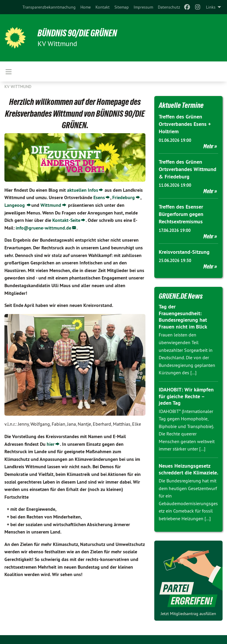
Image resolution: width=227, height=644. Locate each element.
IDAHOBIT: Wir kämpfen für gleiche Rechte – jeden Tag (186, 396)
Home (86, 7)
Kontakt (103, 7)
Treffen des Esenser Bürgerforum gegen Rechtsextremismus (181, 214)
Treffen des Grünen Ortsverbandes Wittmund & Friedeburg (188, 169)
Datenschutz (169, 7)
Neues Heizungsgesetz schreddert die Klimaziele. (188, 469)
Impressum (143, 7)
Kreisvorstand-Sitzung (184, 252)
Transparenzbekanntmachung (49, 7)
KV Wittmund (18, 87)
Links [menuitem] (211, 7)
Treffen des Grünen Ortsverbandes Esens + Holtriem (185, 124)
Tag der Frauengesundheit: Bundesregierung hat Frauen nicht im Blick (183, 317)
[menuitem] (49, 7)
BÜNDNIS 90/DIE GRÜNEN (77, 33)
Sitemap (122, 7)
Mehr (208, 146)
